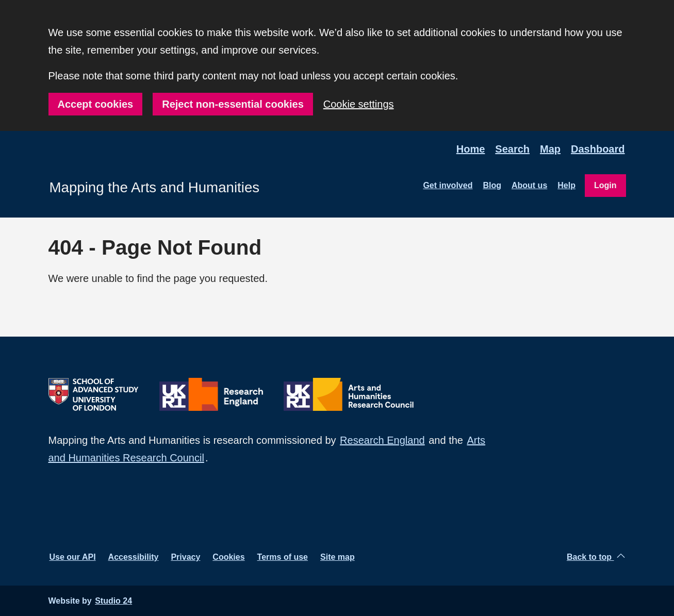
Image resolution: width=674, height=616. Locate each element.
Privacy (185, 557)
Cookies (228, 557)
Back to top (596, 556)
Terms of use (283, 557)
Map (550, 149)
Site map (338, 557)
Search (512, 149)
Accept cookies (96, 104)
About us (529, 185)
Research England (382, 440)
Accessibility (134, 557)
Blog (492, 185)
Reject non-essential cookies (233, 104)
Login (605, 185)
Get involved (448, 185)
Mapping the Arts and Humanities (155, 187)
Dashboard (598, 149)
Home (471, 149)
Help (566, 185)
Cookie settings (359, 104)
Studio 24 (113, 601)
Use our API (73, 557)
